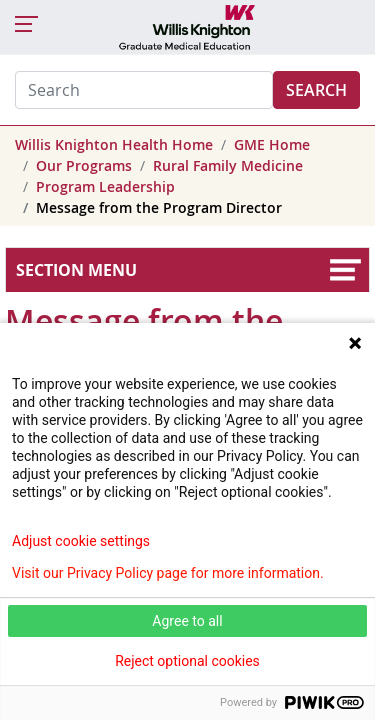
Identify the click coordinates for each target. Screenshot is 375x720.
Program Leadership (105, 186)
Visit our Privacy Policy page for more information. (168, 573)
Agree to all (187, 621)
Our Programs (84, 165)
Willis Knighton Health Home (114, 144)
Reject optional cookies (187, 661)
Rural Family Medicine (228, 165)
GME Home (272, 144)
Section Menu (76, 270)
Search (316, 90)
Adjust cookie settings (81, 541)
